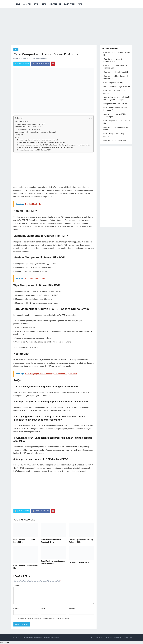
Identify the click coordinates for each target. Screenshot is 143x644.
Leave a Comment (40, 59)
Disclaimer (118, 638)
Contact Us (108, 638)
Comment (17, 585)
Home (18, 4)
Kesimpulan (19, 135)
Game (36, 4)
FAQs (17, 137)
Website (72, 609)
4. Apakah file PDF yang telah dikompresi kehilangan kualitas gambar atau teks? (45, 147)
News (44, 4)
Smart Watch (70, 4)
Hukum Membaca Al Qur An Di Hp (117, 87)
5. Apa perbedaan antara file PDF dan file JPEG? (34, 150)
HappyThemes (55, 638)
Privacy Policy (128, 638)
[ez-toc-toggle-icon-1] (89, 118)
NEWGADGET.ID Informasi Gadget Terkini (29, 638)
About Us (99, 638)
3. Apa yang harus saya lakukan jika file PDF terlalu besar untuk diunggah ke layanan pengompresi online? (54, 145)
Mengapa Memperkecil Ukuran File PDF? (30, 124)
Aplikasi (27, 4)
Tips (80, 4)
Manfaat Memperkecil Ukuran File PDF (29, 127)
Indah (16, 59)
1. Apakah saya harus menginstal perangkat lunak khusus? (38, 140)
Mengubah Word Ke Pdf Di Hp (115, 104)
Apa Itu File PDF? (21, 122)
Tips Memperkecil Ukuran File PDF (27, 129)
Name (16, 609)
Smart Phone (55, 4)
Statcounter (4, 643)
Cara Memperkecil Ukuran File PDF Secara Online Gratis (36, 132)
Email (44, 609)
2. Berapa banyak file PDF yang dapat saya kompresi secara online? (41, 142)
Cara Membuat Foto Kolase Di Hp (117, 72)
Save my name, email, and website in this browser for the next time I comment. (43, 618)
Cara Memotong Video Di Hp (115, 140)
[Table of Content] (90, 118)
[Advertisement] (72, 25)
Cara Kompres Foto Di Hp (79, 562)
